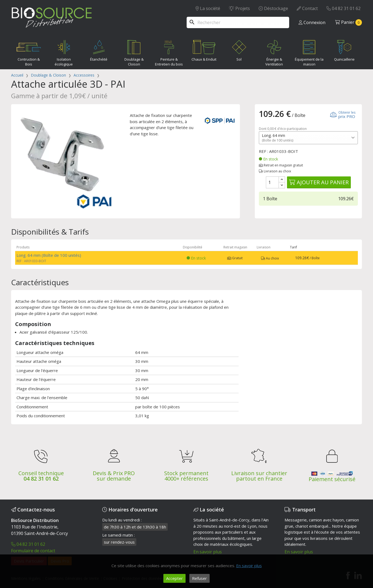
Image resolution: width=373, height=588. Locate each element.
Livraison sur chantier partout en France (259, 476)
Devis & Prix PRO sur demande (114, 476)
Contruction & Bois (29, 52)
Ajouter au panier (319, 182)
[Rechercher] (238, 22)
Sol (239, 50)
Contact (307, 8)
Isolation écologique (64, 52)
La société (208, 8)
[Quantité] (272, 182)
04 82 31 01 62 (344, 8)
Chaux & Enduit (204, 50)
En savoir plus (208, 552)
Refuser (199, 578)
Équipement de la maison (309, 52)
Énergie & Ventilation (274, 52)
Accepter (174, 578)
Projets (239, 8)
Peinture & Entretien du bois (169, 52)
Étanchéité (99, 50)
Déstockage (273, 8)
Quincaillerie (344, 50)
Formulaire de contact (33, 551)
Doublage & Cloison (134, 52)
